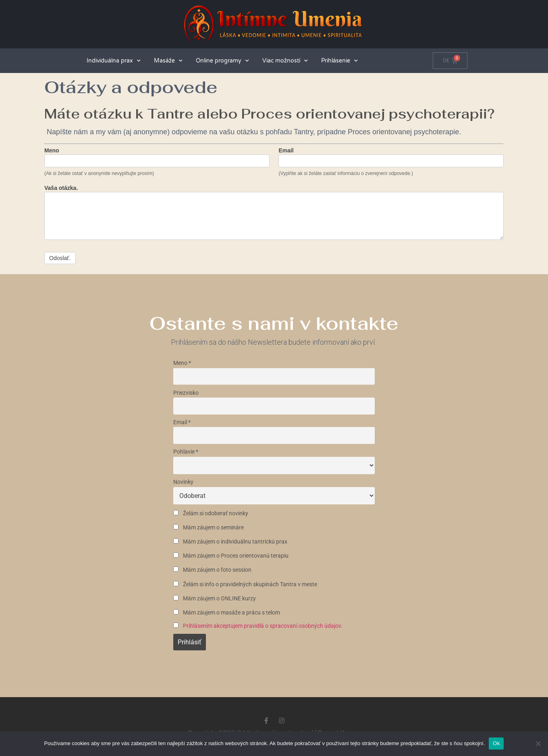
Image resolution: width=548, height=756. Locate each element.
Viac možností (285, 61)
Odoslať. (60, 258)
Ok (496, 743)
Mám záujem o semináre (209, 528)
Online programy (222, 61)
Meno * (182, 363)
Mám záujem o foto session (212, 570)
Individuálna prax (114, 61)
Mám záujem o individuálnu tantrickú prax (230, 542)
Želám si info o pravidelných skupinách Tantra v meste (245, 584)
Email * (182, 422)
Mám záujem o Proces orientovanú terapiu (231, 556)
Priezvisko (186, 393)
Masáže (168, 61)
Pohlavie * (186, 452)
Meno (52, 151)
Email (286, 151)
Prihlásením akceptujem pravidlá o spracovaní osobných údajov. (263, 626)
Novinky (183, 482)
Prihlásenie (339, 61)
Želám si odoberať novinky (211, 513)
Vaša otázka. (61, 188)
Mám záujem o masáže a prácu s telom (227, 613)
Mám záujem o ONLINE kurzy (215, 599)
